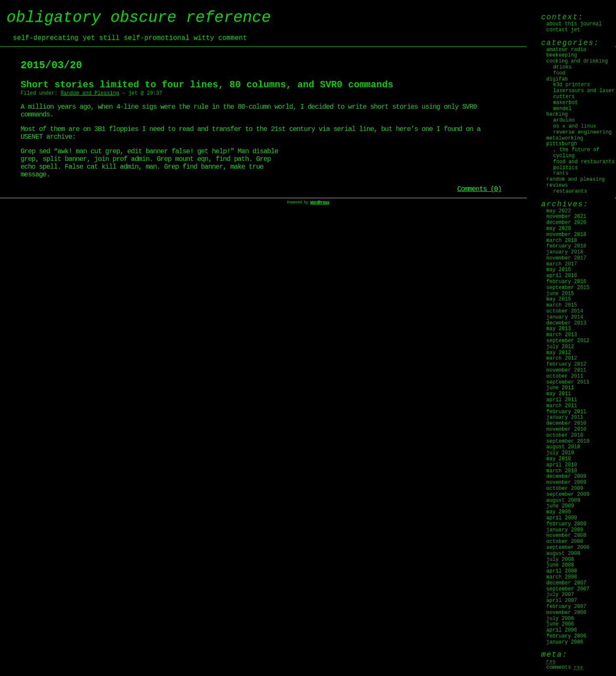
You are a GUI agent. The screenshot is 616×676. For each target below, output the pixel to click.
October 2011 (565, 376)
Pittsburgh (562, 144)
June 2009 (560, 506)
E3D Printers (572, 85)
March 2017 (562, 264)
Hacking (557, 114)
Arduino (564, 120)
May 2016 (559, 270)
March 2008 (562, 577)
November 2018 (566, 235)
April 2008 (562, 571)
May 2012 (559, 353)
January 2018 (565, 252)
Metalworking (565, 138)
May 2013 (559, 329)
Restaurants (570, 191)
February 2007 (566, 607)
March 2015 (562, 305)
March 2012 (562, 358)
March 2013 (562, 335)
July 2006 (560, 619)
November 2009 (566, 482)
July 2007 (560, 595)
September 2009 (568, 494)
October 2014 (565, 311)
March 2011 (562, 406)
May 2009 (559, 512)
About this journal (574, 24)
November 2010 (566, 429)
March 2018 (562, 241)
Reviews (557, 185)
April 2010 (562, 465)
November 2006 (566, 613)
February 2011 (566, 412)
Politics (566, 168)
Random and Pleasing (90, 93)
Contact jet (563, 30)
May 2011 (559, 394)
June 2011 (560, 388)
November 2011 (566, 370)
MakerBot (566, 103)
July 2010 (560, 453)
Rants (561, 173)
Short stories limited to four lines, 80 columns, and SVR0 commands (207, 85)
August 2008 (563, 554)
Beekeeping (562, 55)
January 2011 (565, 417)
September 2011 (568, 382)
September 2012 (568, 341)
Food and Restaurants (584, 162)
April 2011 (562, 400)
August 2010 (563, 447)
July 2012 (560, 347)
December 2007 (566, 583)
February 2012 (566, 364)
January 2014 (565, 317)
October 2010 (565, 435)
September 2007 (568, 589)
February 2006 (566, 636)
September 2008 (568, 548)
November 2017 (566, 258)
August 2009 (563, 500)
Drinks (562, 67)
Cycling (564, 156)
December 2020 (566, 223)
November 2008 (566, 536)
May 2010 (559, 459)
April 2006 (562, 630)
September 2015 (568, 288)
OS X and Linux (575, 126)
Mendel (562, 109)
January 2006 (565, 642)
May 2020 (559, 229)
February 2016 (566, 282)
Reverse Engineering (582, 132)
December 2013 (566, 323)
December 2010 (566, 423)
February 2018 (566, 246)
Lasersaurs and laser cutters (584, 94)
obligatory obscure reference (139, 18)
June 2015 (560, 294)
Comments (565, 667)
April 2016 (562, 276)
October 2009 (565, 488)
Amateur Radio (566, 50)
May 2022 (559, 211)
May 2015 (559, 299)
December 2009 (566, 476)
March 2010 (562, 471)
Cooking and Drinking (577, 61)
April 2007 (562, 601)
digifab (557, 79)
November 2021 (566, 217)
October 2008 (565, 542)
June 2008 (560, 565)
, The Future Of (576, 150)
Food (559, 73)
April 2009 (562, 518)
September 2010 (568, 441)
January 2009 (565, 530)
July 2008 (560, 560)
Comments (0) (479, 189)
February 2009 (566, 524)
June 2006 (560, 624)
